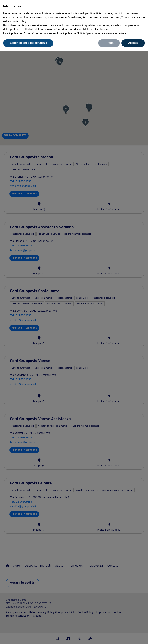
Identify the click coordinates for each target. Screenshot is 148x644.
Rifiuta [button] (109, 43)
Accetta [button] (133, 43)
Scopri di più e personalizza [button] (28, 43)
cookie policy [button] (18, 21)
